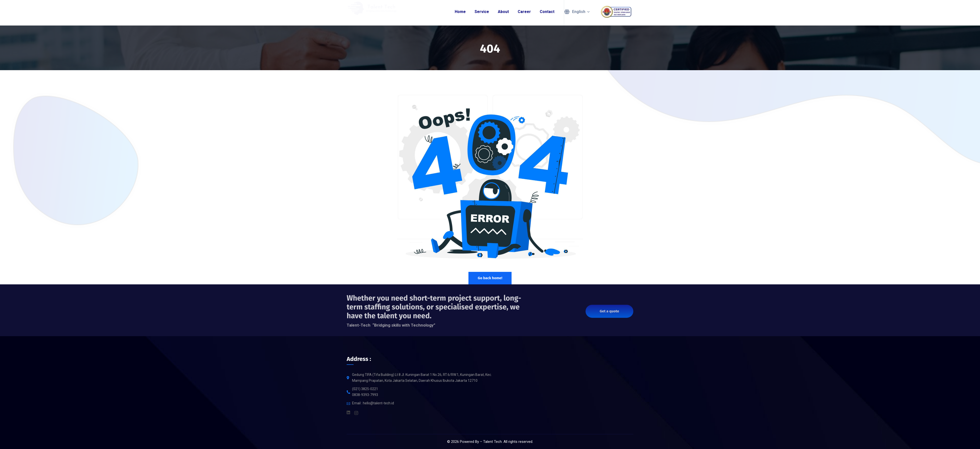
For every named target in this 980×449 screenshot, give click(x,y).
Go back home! (490, 278)
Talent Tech (492, 442)
